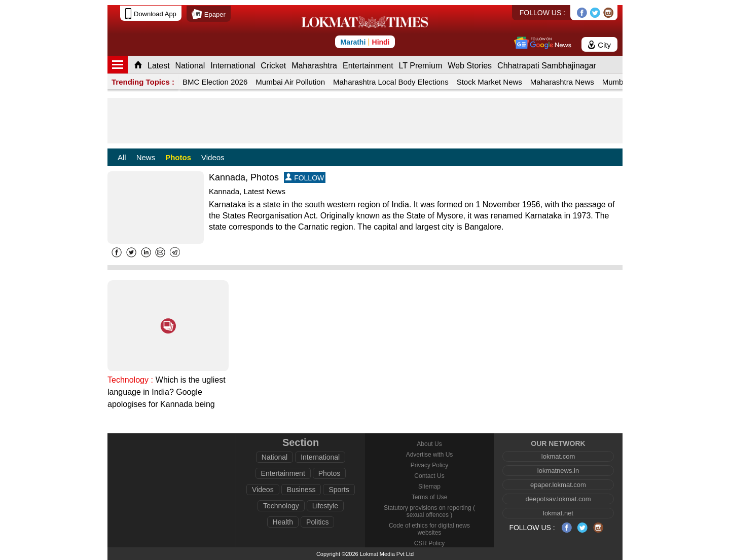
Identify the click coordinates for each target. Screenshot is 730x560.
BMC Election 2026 (215, 82)
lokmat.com (558, 456)
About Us (429, 444)
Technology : (130, 380)
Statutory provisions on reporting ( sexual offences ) (429, 511)
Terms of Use (430, 497)
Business (301, 490)
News (146, 157)
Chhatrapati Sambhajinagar (547, 66)
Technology (281, 506)
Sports (339, 490)
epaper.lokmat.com (558, 485)
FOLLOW (305, 178)
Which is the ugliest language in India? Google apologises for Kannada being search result (167, 393)
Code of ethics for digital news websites (429, 529)
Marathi (353, 42)
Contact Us (429, 476)
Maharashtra (314, 66)
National (190, 66)
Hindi (381, 42)
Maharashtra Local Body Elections (391, 82)
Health (283, 522)
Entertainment (368, 66)
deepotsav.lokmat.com (558, 499)
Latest (159, 66)
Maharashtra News (562, 82)
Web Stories (470, 66)
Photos (178, 157)
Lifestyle (325, 506)
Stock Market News (489, 82)
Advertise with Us (430, 455)
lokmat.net (558, 513)
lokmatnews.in (558, 471)
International (233, 66)
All (122, 157)
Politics (317, 522)
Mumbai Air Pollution (290, 82)
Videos (213, 157)
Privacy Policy (430, 465)
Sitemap (429, 487)
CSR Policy (430, 543)
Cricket (273, 66)
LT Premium (421, 66)
